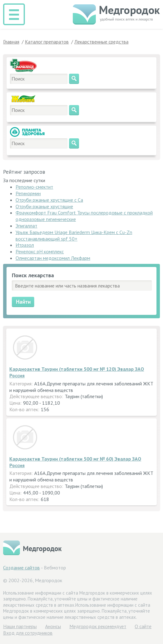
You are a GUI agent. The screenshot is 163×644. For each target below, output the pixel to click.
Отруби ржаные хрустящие (44, 206)
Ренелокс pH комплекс (40, 251)
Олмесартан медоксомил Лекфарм (53, 258)
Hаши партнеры (20, 626)
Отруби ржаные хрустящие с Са (49, 200)
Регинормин (28, 193)
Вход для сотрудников (28, 633)
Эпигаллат (26, 226)
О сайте (143, 626)
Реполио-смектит (34, 187)
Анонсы (53, 626)
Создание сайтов (21, 568)
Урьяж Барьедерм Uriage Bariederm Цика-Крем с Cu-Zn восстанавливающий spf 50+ (74, 235)
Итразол (25, 245)
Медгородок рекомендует (98, 626)
